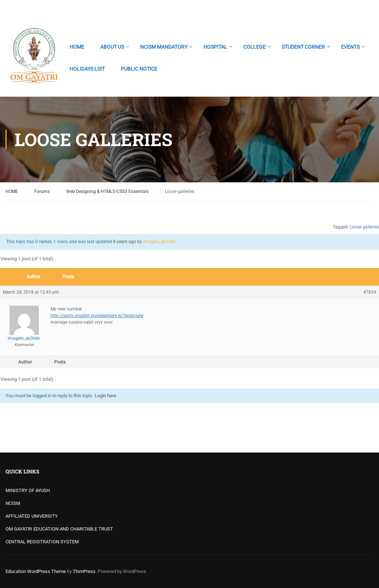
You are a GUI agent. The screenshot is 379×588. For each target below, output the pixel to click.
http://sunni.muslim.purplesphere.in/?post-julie (97, 316)
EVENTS (350, 47)
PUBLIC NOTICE (139, 69)
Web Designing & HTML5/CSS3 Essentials (107, 191)
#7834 (370, 292)
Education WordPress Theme (36, 571)
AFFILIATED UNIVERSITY (32, 516)
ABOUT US (112, 47)
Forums (42, 191)
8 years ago (125, 242)
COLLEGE (254, 47)
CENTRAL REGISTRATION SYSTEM (42, 542)
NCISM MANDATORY (164, 47)
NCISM (13, 503)
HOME (77, 47)
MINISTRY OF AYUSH (28, 490)
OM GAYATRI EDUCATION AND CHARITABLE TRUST (59, 529)
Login (367, 9)
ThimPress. (85, 571)
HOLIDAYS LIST (87, 69)
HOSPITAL (215, 47)
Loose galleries (364, 227)
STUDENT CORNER (303, 47)
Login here (106, 396)
